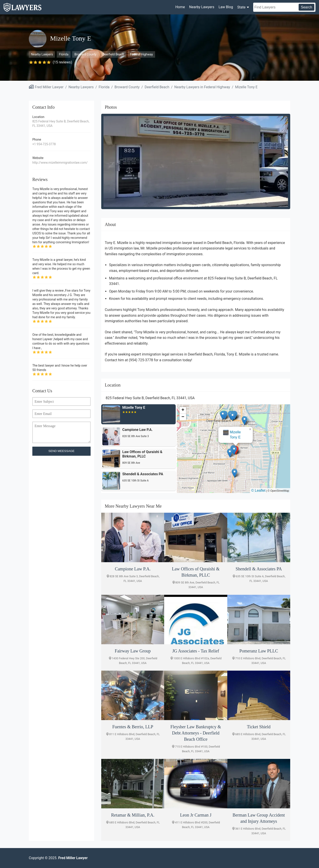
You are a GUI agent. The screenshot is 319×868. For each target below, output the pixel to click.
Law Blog (226, 7)
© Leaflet (258, 490)
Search (306, 7)
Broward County (85, 54)
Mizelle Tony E (246, 87)
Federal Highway (141, 54)
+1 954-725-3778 (44, 144)
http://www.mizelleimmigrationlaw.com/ (60, 163)
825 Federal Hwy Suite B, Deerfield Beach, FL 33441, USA (61, 124)
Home (180, 7)
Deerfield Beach (113, 54)
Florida (64, 54)
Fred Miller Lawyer (49, 87)
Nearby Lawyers (202, 7)
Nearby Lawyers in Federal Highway (202, 87)
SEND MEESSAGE (62, 451)
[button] (234, 450)
